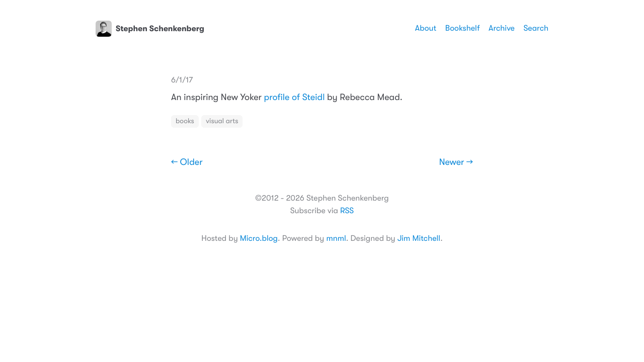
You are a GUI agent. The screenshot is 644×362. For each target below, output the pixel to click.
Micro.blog (259, 238)
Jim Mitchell (419, 238)
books (185, 121)
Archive (502, 28)
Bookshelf (463, 28)
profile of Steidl (295, 98)
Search (536, 28)
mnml (336, 238)
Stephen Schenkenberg (150, 29)
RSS (347, 211)
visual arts (222, 121)
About (426, 28)
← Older (187, 162)
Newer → (456, 162)
